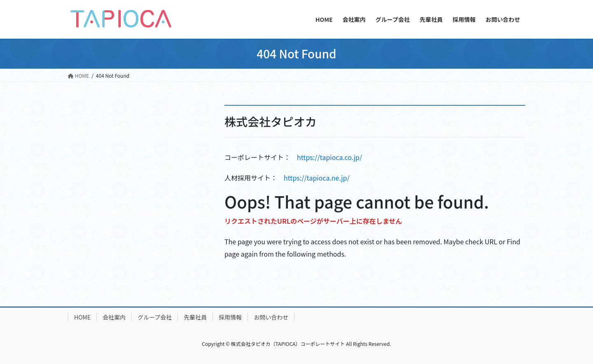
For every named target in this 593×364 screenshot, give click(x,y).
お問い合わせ (271, 317)
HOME (82, 317)
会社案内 (114, 317)
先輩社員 (195, 317)
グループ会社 (155, 317)
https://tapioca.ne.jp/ (317, 178)
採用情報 (230, 317)
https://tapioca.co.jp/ (329, 157)
